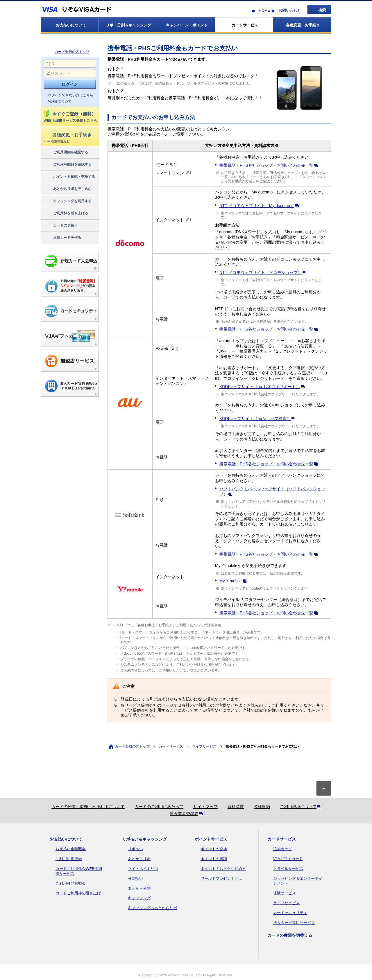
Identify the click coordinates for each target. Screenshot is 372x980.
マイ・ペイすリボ (143, 869)
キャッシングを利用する (67, 201)
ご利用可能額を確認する (67, 165)
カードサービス (171, 746)
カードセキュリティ (290, 913)
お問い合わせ (290, 10)
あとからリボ (139, 859)
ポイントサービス (211, 839)
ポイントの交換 (214, 849)
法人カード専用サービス (294, 923)
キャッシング (139, 898)
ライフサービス (204, 746)
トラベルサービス (288, 869)
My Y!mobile (234, 581)
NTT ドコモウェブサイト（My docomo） (260, 206)
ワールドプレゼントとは (221, 878)
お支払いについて (66, 839)
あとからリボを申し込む (67, 189)
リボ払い (135, 849)
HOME (264, 10)
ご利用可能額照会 (71, 883)
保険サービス (285, 893)
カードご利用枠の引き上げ (78, 893)
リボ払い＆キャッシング (144, 839)
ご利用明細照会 (69, 859)
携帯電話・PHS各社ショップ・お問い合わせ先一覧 (270, 165)
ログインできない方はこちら (71, 95)
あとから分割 (139, 888)
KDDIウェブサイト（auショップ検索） (259, 419)
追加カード (283, 849)
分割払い (135, 878)
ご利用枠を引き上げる (66, 213)
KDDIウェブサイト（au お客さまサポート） (263, 387)
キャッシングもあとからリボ (152, 908)
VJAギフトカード (288, 859)
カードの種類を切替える (290, 935)
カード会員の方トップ (72, 52)
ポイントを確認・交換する (69, 177)
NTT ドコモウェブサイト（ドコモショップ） (264, 272)
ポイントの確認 (214, 859)
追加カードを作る (62, 238)
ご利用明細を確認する (66, 152)
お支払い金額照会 (71, 849)
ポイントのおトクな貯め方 (223, 869)
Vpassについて (60, 101)
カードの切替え (60, 226)
